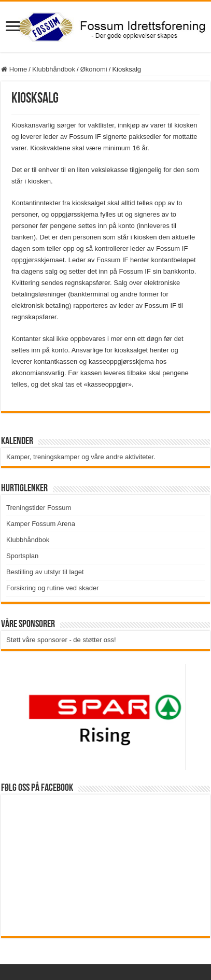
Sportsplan (22, 556)
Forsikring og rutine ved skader (52, 588)
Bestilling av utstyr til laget (45, 572)
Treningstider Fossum (39, 508)
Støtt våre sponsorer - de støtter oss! (61, 640)
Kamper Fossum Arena (41, 524)
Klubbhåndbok (54, 69)
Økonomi (94, 69)
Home (14, 69)
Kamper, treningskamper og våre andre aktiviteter (80, 457)
